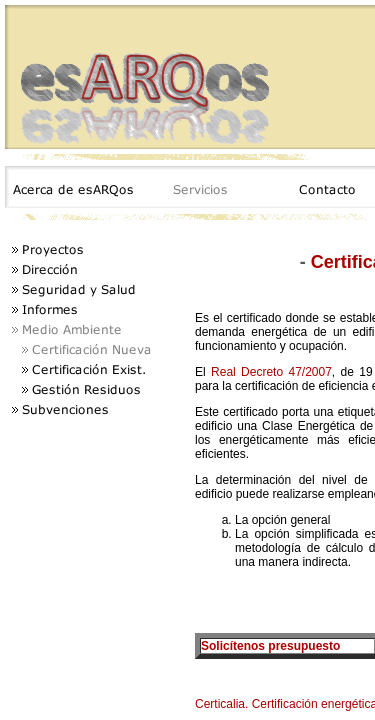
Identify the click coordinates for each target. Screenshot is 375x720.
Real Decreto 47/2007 (271, 372)
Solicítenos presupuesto (270, 646)
